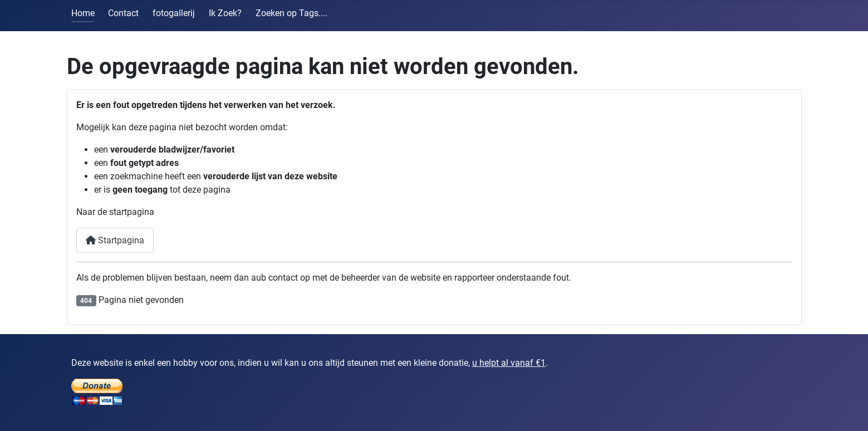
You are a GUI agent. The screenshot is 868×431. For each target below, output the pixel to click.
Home (83, 13)
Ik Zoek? (225, 13)
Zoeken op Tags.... (291, 13)
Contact (123, 13)
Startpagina (115, 240)
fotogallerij (174, 13)
